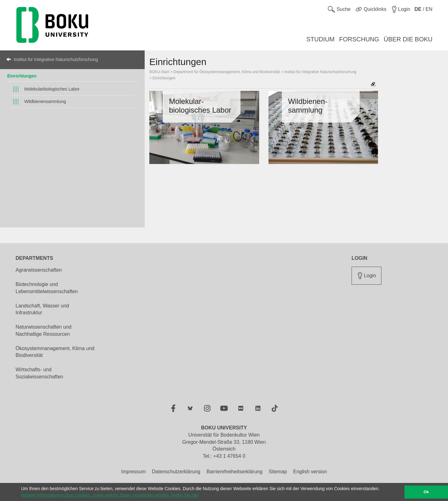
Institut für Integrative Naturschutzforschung (56, 59)
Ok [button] (426, 492)
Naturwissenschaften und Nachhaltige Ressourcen (44, 330)
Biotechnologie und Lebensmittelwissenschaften (47, 288)
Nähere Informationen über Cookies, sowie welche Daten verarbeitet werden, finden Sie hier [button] (110, 495)
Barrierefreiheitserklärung (235, 472)
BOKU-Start (159, 72)
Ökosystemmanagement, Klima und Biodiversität (55, 352)
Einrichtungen (22, 76)
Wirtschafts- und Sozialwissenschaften (39, 373)
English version (310, 472)
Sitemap (278, 472)
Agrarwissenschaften (39, 270)
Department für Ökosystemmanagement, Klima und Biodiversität (227, 72)
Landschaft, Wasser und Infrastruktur (42, 309)
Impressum (133, 472)
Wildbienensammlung (45, 101)
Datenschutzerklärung (176, 472)
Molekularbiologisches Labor (52, 89)
